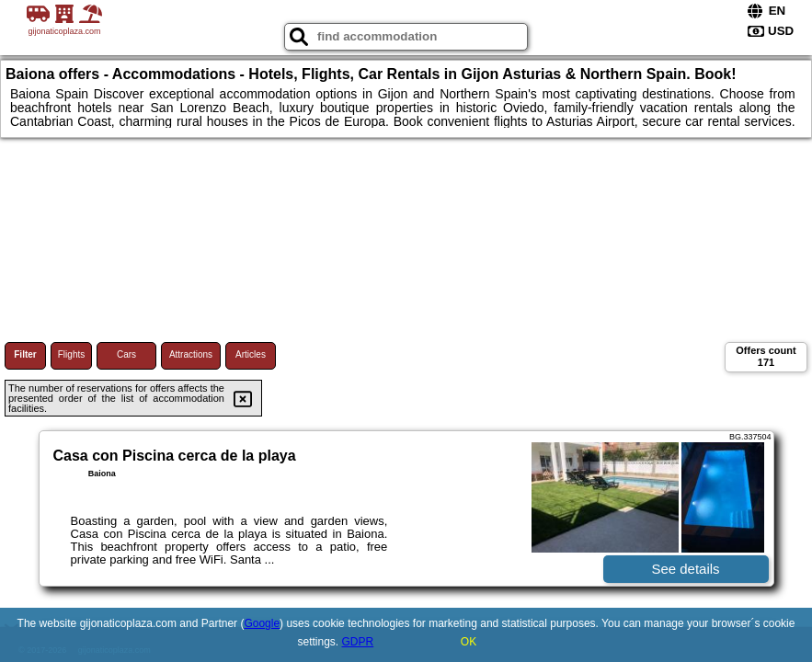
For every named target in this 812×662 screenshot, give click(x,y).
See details (685, 569)
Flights (71, 354)
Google (262, 623)
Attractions (191, 354)
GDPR (358, 642)
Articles (251, 354)
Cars (126, 354)
